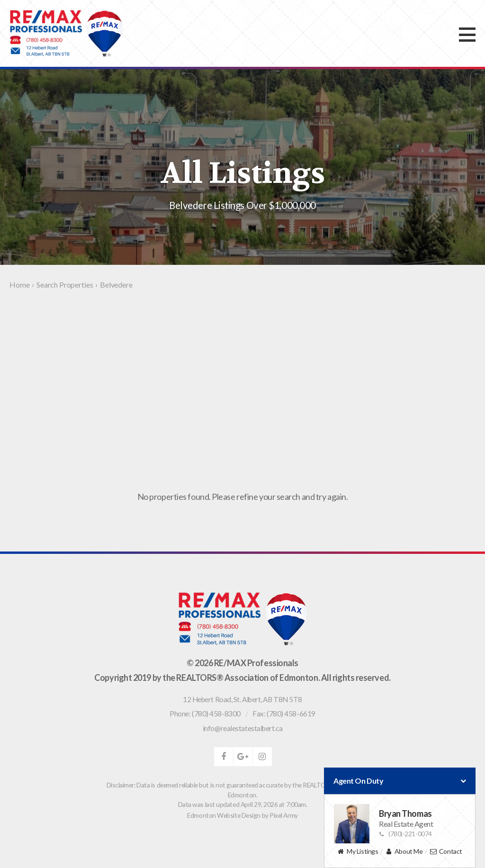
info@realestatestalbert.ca (242, 728)
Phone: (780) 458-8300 (205, 714)
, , (242, 699)
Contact (446, 852)
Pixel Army (284, 815)
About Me (404, 852)
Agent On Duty (400, 781)
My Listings (358, 852)
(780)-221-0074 (405, 834)
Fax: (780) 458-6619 (284, 714)
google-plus (243, 757)
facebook (224, 757)
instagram (262, 757)
